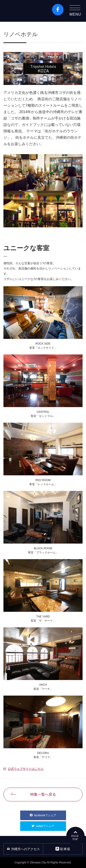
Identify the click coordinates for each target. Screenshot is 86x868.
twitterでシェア (51, 824)
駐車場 (63, 849)
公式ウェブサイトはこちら (26, 769)
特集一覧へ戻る (43, 794)
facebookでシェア (50, 814)
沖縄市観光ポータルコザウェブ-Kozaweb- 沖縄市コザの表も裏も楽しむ (23, 11)
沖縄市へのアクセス (23, 849)
